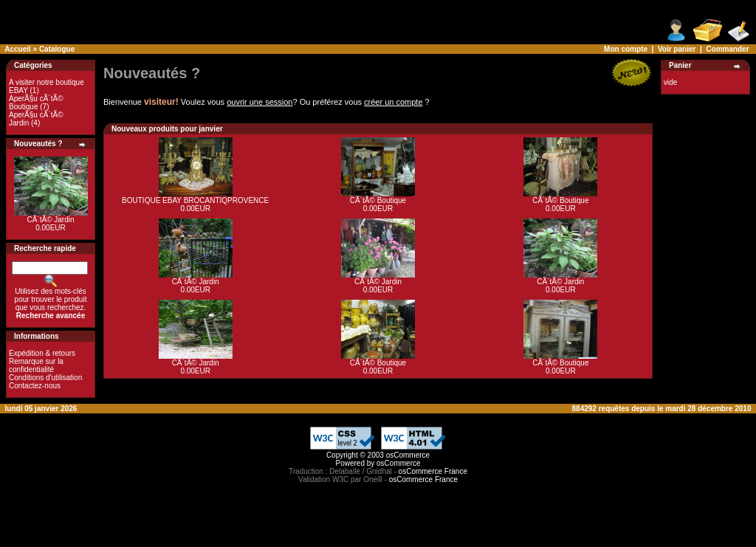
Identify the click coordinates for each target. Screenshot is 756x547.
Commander (727, 49)
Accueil (18, 49)
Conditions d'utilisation (45, 378)
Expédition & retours (42, 353)
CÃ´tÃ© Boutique (378, 200)
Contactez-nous (35, 386)
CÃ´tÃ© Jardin (50, 220)
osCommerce (408, 455)
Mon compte (626, 49)
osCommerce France (433, 471)
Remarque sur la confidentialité (36, 365)
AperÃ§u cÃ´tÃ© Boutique (36, 103)
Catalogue (57, 49)
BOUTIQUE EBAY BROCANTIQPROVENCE (195, 200)
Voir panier (677, 49)
